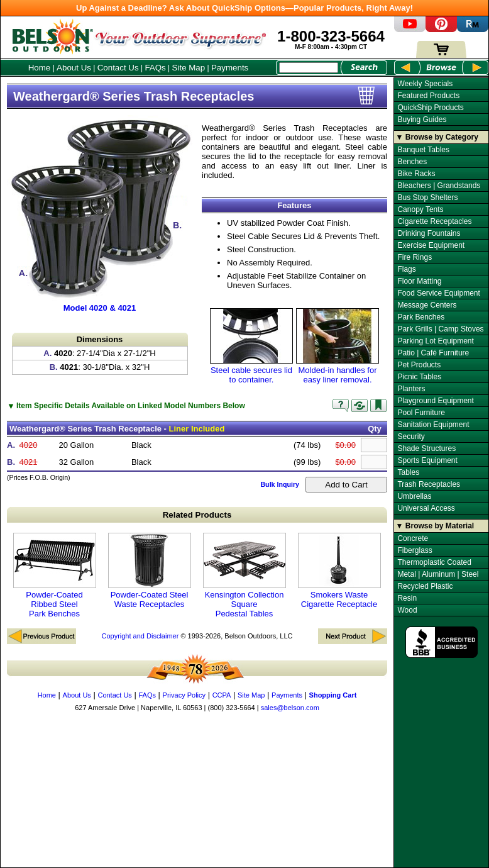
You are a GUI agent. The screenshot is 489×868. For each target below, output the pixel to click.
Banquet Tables (423, 150)
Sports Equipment (427, 460)
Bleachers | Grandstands (439, 186)
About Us (74, 68)
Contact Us (118, 68)
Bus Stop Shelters (427, 198)
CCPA (222, 695)
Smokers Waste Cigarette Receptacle (339, 571)
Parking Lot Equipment (435, 341)
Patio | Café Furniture (433, 353)
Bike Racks (416, 174)
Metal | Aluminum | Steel (438, 574)
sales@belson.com (290, 708)
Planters (411, 389)
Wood (407, 610)
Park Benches (421, 317)
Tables (408, 472)
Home (40, 68)
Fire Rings (415, 257)
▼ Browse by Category (437, 137)
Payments (230, 68)
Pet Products (419, 365)
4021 (29, 462)
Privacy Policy (184, 695)
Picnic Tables (419, 377)
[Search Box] (309, 68)
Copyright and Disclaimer (140, 636)
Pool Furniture (421, 413)
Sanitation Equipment (433, 425)
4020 (29, 445)
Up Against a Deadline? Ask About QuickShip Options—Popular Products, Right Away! (245, 8)
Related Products (197, 515)
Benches (412, 162)
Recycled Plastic (425, 586)
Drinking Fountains (429, 233)
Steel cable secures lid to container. (251, 346)
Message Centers (427, 305)
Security (411, 437)
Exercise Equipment (431, 245)
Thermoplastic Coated (434, 562)
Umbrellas (414, 496)
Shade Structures (426, 448)
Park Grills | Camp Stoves (440, 329)
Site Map (189, 68)
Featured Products (428, 96)
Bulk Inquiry (280, 484)
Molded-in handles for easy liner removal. (338, 346)
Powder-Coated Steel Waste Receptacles (150, 571)
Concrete (413, 538)
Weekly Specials (425, 84)
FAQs (155, 68)
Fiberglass (415, 550)
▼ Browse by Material (435, 526)
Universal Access (426, 508)
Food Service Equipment (438, 293)
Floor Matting (419, 281)
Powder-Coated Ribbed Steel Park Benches (55, 576)
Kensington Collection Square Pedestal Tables (245, 576)
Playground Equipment (435, 401)
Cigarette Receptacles (434, 221)
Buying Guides (422, 120)
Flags (406, 269)
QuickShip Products (430, 108)
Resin (407, 598)
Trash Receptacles (429, 484)
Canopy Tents (420, 209)
